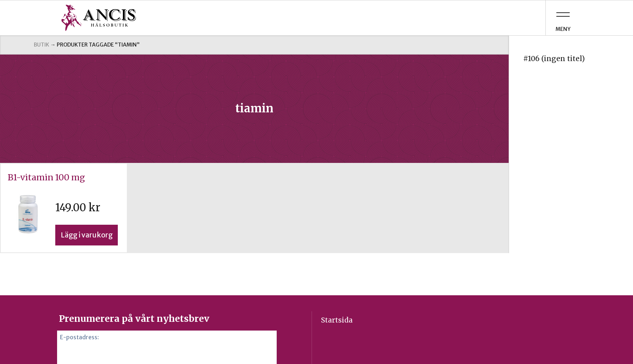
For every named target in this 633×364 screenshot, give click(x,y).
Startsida (337, 320)
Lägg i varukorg (87, 235)
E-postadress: (79, 337)
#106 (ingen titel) (554, 59)
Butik (41, 45)
